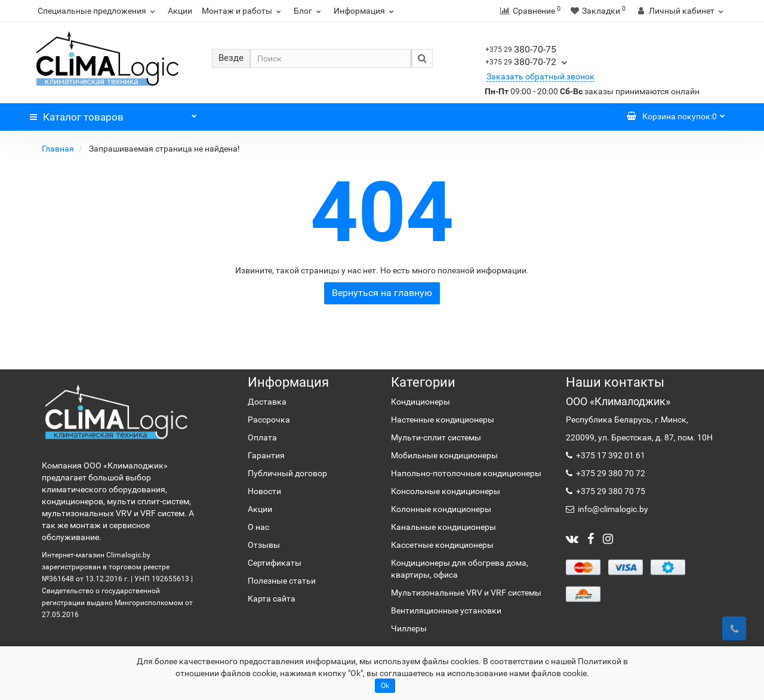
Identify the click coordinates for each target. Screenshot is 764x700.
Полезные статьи (282, 581)
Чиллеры (409, 628)
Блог (309, 11)
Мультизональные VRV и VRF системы (466, 593)
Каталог (113, 114)
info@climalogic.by (612, 509)
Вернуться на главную (382, 293)
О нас (258, 527)
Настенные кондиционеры (443, 420)
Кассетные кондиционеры (442, 545)
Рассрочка (269, 420)
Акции (180, 11)
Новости (264, 491)
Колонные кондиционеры (441, 509)
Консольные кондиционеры (446, 491)
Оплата (262, 437)
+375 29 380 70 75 (610, 491)
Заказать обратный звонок (540, 76)
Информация (365, 11)
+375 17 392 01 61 (610, 455)
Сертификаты (275, 563)
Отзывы (264, 545)
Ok (385, 686)
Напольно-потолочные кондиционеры (466, 473)
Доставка (267, 402)
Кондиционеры (420, 402)
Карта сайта (272, 599)
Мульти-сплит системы (436, 437)
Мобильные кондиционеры (444, 455)
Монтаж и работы (243, 11)
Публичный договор (287, 473)
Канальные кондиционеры (443, 527)
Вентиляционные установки (446, 610)
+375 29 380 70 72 (610, 473)
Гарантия (266, 455)
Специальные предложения (98, 11)
